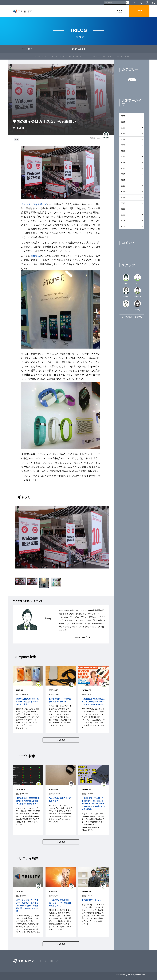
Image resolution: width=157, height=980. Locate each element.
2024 (123, 122)
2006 (123, 227)
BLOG (139, 11)
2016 (123, 168)
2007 (123, 221)
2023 (123, 128)
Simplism (65, 617)
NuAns (76, 617)
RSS (154, 3)
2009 (123, 209)
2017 (123, 163)
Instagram (147, 3)
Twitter (141, 3)
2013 (123, 186)
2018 (123, 157)
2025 (123, 116)
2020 (123, 145)
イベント (132, 80)
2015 (123, 174)
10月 (30, 49)
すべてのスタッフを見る (132, 317)
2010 (123, 203)
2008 (123, 215)
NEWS (119, 11)
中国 (17, 139)
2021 (123, 139)
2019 (123, 151)
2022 (123, 134)
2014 (123, 180)
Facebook (135, 3)
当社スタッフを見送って (34, 204)
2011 (123, 197)
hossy (99, 138)
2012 (123, 192)
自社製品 (35, 256)
